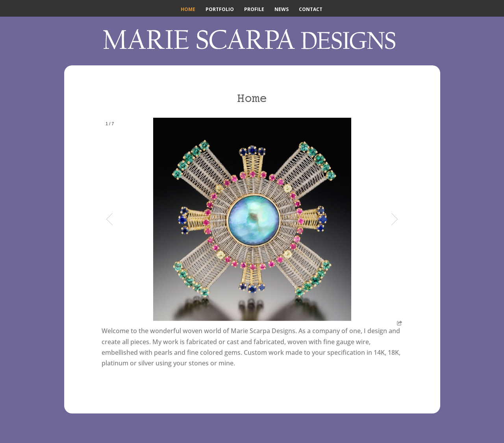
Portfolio (220, 10)
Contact (311, 10)
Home (188, 10)
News (282, 10)
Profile (254, 10)
